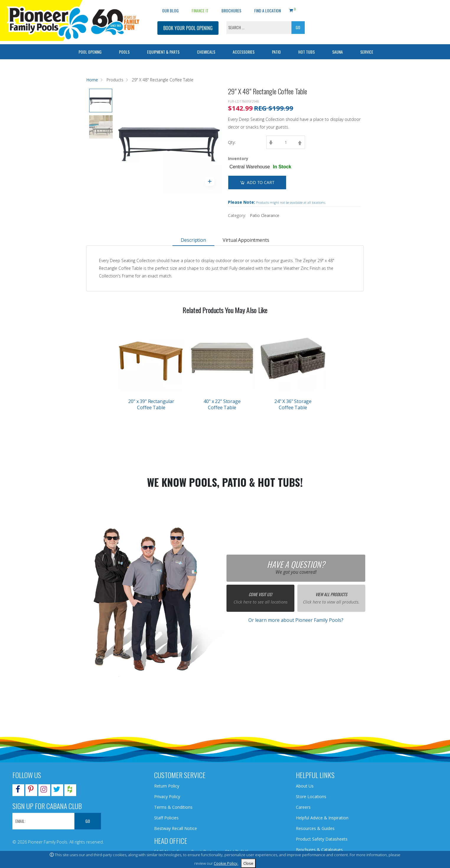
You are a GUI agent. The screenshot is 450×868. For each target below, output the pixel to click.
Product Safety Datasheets (322, 839)
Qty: (232, 142)
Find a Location (268, 10)
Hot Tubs (306, 52)
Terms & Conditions (173, 807)
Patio (276, 52)
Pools (124, 52)
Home (92, 80)
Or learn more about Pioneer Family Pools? (296, 620)
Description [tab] (193, 240)
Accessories (244, 52)
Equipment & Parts (163, 52)
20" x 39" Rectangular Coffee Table (151, 404)
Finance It (200, 10)
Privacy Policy (167, 797)
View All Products (331, 594)
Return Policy (167, 786)
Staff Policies (166, 818)
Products (115, 80)
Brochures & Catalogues (319, 850)
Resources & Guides (315, 828)
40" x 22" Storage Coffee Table (222, 404)
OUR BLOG (170, 10)
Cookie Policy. (226, 863)
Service (367, 52)
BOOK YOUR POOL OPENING (188, 28)
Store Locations (311, 797)
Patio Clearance (265, 215)
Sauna (337, 52)
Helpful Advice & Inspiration (322, 818)
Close (248, 863)
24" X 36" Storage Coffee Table (293, 404)
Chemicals (206, 52)
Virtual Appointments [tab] (246, 240)
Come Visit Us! (260, 594)
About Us (305, 786)
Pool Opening (90, 52)
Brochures (231, 10)
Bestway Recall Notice (176, 828)
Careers (303, 807)
